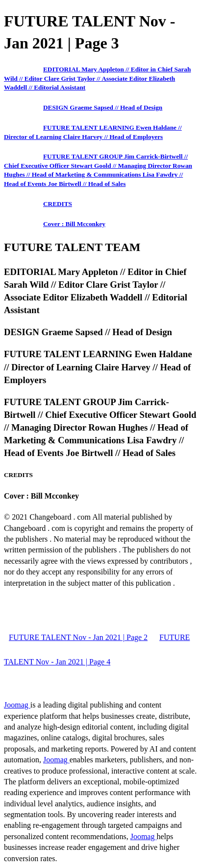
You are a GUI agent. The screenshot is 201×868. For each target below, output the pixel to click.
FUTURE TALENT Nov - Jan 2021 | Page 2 (78, 637)
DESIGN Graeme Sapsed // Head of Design (103, 107)
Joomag (17, 705)
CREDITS (58, 204)
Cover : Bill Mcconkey (74, 224)
